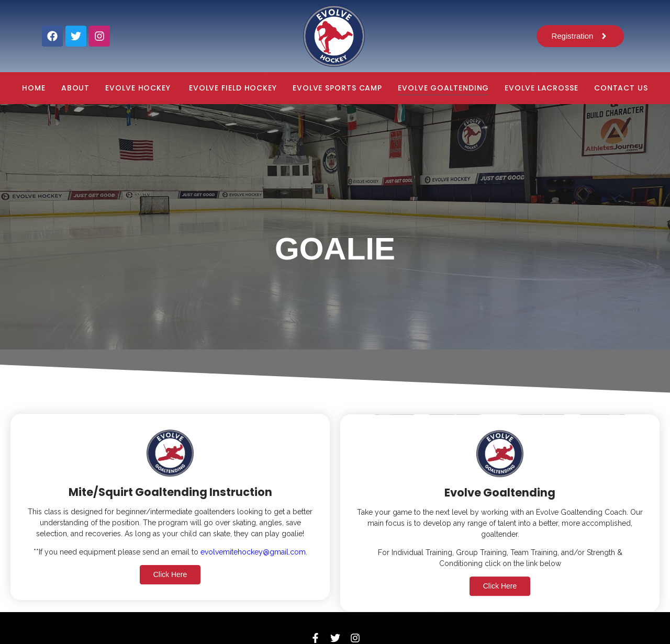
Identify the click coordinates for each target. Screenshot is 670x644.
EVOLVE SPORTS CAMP (337, 88)
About (76, 88)
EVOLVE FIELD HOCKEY (233, 88)
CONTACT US (621, 88)
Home (34, 88)
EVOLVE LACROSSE (541, 88)
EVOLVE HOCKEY (139, 88)
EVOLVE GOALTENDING (443, 88)
